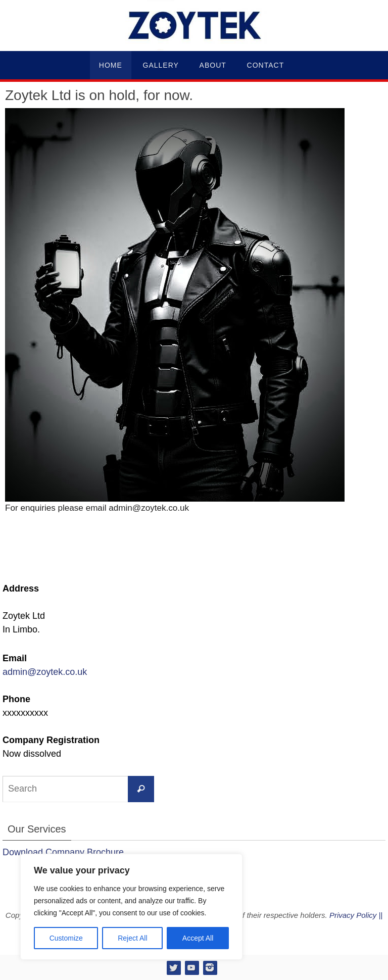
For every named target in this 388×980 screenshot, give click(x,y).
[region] (131, 907)
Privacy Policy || (356, 915)
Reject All (132, 938)
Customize (66, 938)
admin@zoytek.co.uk (45, 672)
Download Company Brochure (63, 852)
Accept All (198, 938)
